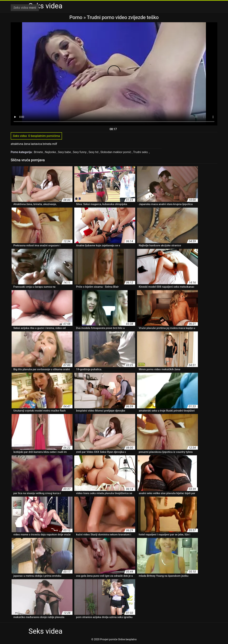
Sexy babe (65, 152)
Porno (77, 17)
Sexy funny (80, 152)
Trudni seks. (141, 152)
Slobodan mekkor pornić (116, 152)
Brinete (39, 152)
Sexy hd (94, 152)
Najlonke (51, 152)
